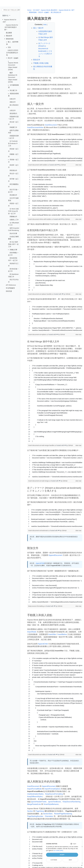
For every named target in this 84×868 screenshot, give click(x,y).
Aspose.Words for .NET (67, 10)
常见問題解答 (10, 288)
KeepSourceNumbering (71, 802)
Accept (62, 855)
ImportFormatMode (35, 789)
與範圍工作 (13, 127)
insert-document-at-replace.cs (38, 334)
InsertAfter (52, 634)
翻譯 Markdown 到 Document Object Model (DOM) (13, 77)
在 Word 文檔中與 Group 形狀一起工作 (13, 211)
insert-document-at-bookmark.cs (39, 531)
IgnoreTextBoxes (55, 802)
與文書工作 (13, 90)
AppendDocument (55, 555)
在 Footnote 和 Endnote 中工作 (13, 143)
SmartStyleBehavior (51, 804)
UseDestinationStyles (35, 794)
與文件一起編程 (13, 58)
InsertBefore (62, 634)
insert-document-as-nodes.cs (38, 755)
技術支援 (9, 291)
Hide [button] (45, 25)
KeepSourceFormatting (54, 794)
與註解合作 (13, 195)
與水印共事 (13, 233)
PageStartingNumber (35, 816)
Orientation (49, 816)
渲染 (9, 47)
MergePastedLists (34, 804)
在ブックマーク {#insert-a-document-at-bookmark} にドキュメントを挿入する (45, 50)
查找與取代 (13, 113)
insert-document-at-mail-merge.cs (40, 481)
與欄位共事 (13, 250)
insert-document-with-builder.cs (39, 165)
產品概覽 (9, 33)
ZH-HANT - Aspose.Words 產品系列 (45, 10)
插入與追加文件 (56, 12)
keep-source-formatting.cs (37, 606)
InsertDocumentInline (35, 127)
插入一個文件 (38, 28)
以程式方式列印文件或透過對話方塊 (12, 53)
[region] (55, 150)
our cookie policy (58, 851)
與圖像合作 (13, 217)
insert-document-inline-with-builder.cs (41, 219)
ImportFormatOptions (53, 789)
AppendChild (40, 563)
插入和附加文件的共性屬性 (43, 68)
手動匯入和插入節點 (41, 63)
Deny (70, 860)
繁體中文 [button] (6, 16)
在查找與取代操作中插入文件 (45, 33)
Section (30, 811)
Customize (54, 860)
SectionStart (48, 814)
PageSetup (40, 811)
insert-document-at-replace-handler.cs (41, 294)
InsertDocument (51, 125)
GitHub (63, 165)
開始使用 (9, 36)
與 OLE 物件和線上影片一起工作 (13, 244)
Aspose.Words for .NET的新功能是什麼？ (11, 27)
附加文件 (37, 60)
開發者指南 (10, 39)
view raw (78, 165)
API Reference (11, 285)
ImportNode (32, 632)
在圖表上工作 (14, 220)
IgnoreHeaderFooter (39, 802)
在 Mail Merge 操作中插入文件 (46, 39)
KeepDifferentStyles (35, 797)
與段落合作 (13, 170)
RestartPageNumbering (63, 814)
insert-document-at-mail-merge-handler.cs (42, 445)
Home (29, 10)
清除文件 (13, 102)
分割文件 (13, 110)
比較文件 (13, 99)
